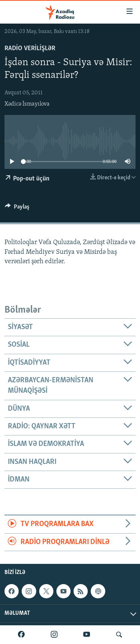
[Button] (17, 209)
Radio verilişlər (30, 48)
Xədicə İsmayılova (27, 104)
